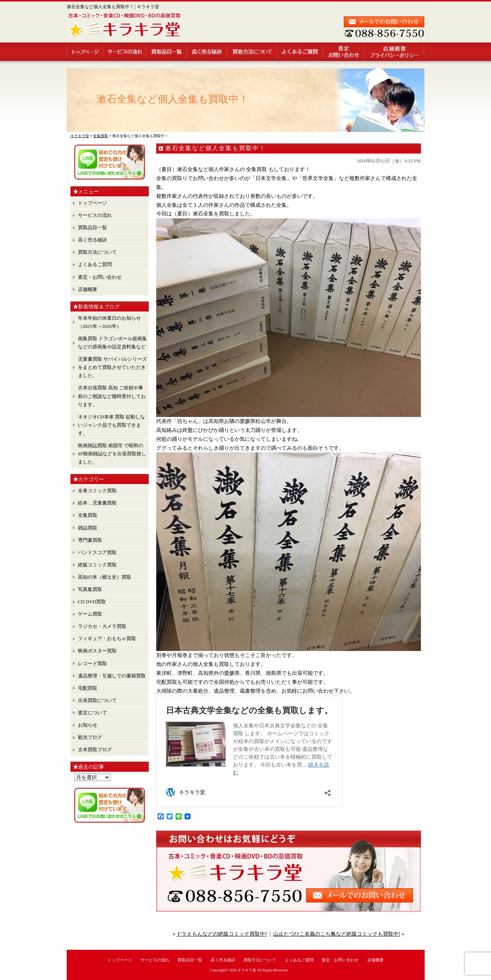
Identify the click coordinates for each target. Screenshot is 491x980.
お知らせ (88, 725)
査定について (92, 713)
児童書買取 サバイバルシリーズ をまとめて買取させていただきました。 (112, 367)
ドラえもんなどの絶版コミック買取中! (222, 934)
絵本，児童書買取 (97, 503)
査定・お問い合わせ (344, 52)
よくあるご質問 (301, 52)
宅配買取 (88, 688)
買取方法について (253, 52)
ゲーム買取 (90, 614)
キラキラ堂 (247, 970)
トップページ (85, 52)
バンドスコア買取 (97, 552)
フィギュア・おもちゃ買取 (107, 638)
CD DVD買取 (92, 602)
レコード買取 (92, 663)
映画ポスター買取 (97, 651)
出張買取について (97, 700)
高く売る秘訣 (207, 52)
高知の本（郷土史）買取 (105, 577)
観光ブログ (90, 737)
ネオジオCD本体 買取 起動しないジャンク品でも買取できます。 (112, 425)
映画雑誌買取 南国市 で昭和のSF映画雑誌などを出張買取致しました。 (112, 454)
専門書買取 (90, 540)
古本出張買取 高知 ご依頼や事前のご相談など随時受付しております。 (112, 396)
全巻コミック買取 (97, 491)
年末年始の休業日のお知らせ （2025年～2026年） (109, 322)
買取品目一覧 (167, 52)
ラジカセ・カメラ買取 (102, 626)
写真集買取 (90, 589)
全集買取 (88, 515)
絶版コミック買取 (97, 565)
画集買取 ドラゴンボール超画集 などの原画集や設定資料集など (112, 343)
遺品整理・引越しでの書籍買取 (112, 676)
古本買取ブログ (95, 750)
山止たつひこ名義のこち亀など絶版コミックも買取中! (337, 934)
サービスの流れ (125, 52)
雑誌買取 (88, 528)
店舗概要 (395, 52)
